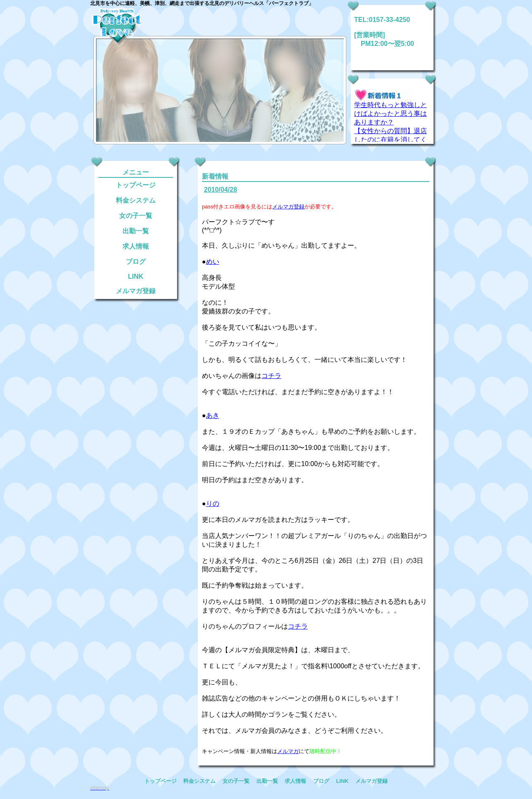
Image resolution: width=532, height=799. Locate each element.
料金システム (136, 200)
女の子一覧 (136, 216)
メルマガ (288, 751)
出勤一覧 (136, 231)
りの (213, 504)
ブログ (136, 262)
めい (213, 262)
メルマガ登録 (136, 291)
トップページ (136, 185)
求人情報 (136, 246)
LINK (135, 276)
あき (213, 415)
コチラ (271, 376)
